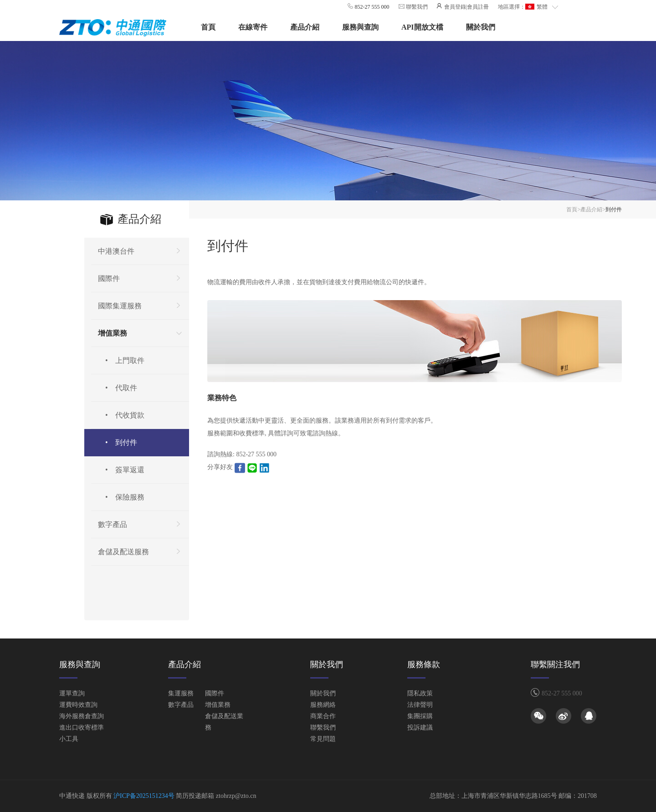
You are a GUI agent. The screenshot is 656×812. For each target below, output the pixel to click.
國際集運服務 (120, 306)
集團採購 (420, 716)
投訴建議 (420, 728)
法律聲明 (420, 705)
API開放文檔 (422, 27)
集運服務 (181, 693)
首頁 (208, 27)
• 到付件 (118, 442)
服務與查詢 (360, 27)
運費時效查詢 (78, 705)
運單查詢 (72, 693)
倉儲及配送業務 (224, 722)
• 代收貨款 (121, 415)
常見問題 (323, 739)
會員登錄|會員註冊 (466, 7)
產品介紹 (305, 27)
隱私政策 (420, 693)
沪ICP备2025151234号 (144, 796)
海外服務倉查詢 (82, 716)
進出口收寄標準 (82, 728)
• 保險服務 (121, 497)
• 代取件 (118, 388)
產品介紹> (593, 209)
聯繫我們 (416, 7)
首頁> (573, 209)
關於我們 (481, 27)
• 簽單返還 (121, 470)
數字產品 (181, 705)
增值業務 (218, 705)
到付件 (614, 209)
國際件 (215, 693)
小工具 (69, 739)
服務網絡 (323, 705)
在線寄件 (253, 27)
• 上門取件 (121, 360)
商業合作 (323, 716)
